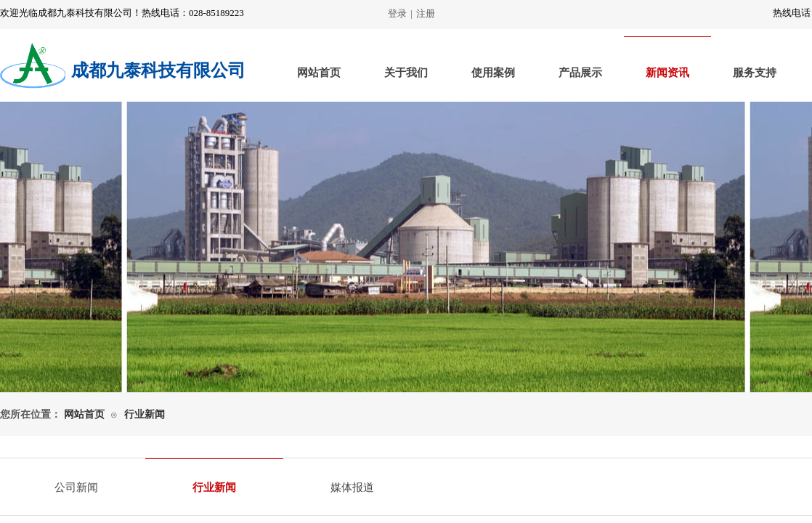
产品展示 (580, 73)
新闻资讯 (667, 73)
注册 (426, 13)
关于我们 (406, 73)
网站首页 (319, 73)
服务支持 (755, 73)
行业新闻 (145, 414)
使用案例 (493, 73)
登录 (397, 13)
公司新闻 (76, 487)
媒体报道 (352, 487)
